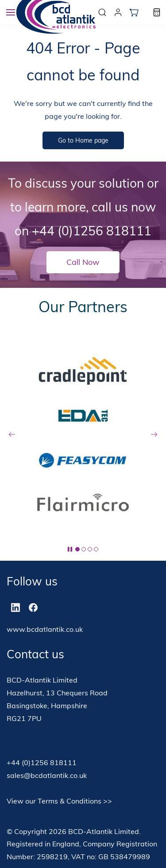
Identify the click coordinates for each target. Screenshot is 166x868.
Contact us (35, 654)
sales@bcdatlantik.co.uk (47, 775)
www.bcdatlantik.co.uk (45, 629)
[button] (134, 12)
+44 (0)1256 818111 (92, 231)
